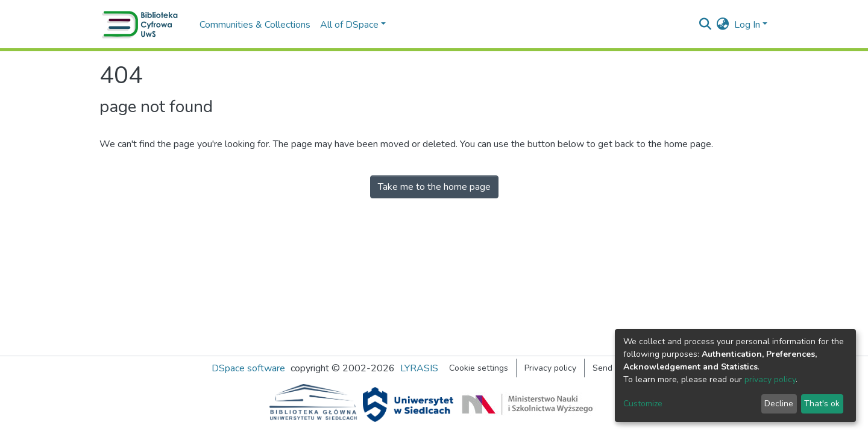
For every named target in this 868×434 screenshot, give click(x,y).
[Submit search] (706, 25)
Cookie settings (479, 368)
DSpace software (248, 368)
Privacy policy (550, 368)
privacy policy (770, 379)
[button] (723, 25)
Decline (779, 404)
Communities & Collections (255, 25)
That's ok (822, 404)
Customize (643, 404)
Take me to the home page (434, 187)
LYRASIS (419, 368)
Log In (747, 25)
